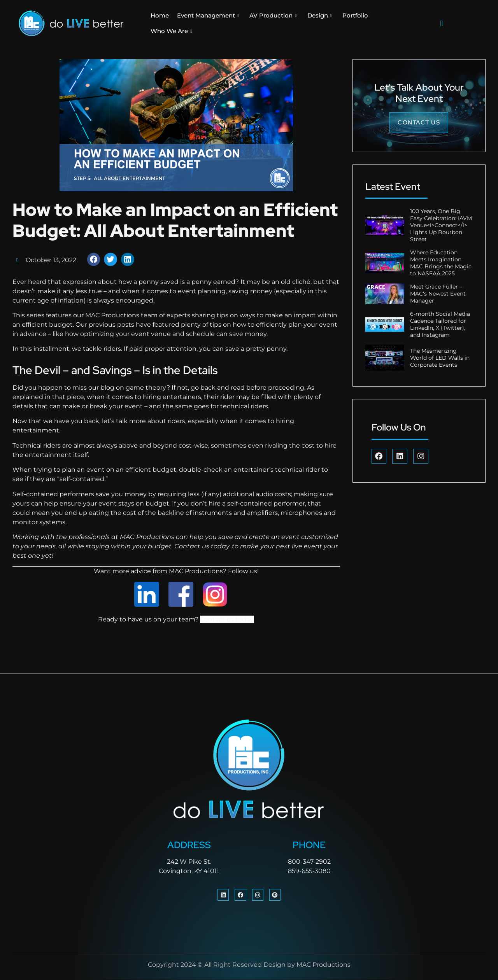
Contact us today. (227, 619)
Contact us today (202, 546)
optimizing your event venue (125, 334)
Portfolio (355, 15)
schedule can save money (225, 334)
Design (320, 16)
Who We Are (171, 31)
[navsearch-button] (442, 23)
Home (160, 15)
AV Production (273, 16)
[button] (94, 259)
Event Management (208, 16)
